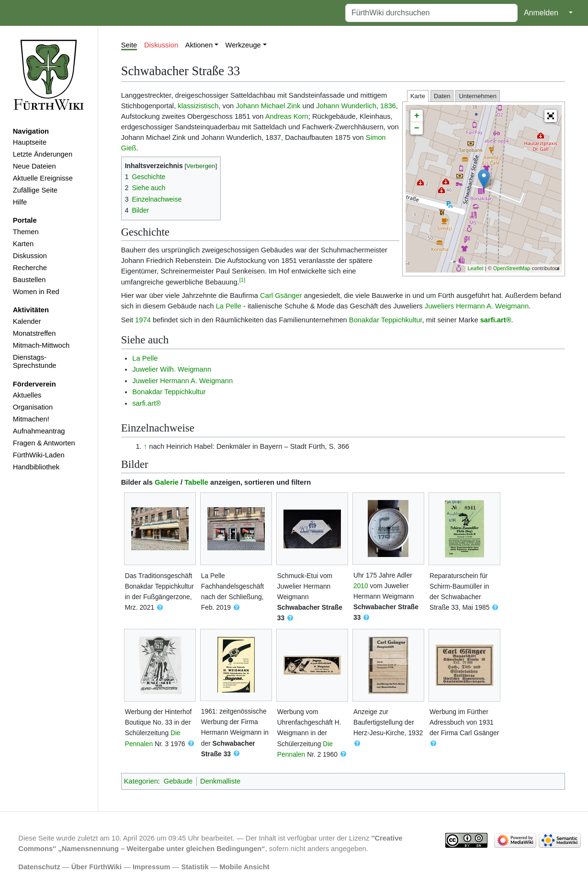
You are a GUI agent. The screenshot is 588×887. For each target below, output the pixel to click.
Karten (23, 244)
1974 (143, 320)
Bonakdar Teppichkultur (386, 320)
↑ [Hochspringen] (145, 446)
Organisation (33, 407)
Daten (442, 96)
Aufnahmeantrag (39, 431)
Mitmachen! (31, 419)
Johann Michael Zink (268, 106)
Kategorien (141, 781)
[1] (242, 280)
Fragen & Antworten (44, 443)
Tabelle (196, 482)
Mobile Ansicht (245, 867)
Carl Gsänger (281, 296)
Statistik (195, 867)
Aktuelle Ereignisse (43, 178)
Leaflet (476, 268)
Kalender (27, 321)
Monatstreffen (34, 333)
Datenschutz (39, 867)
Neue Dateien (34, 166)
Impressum (152, 867)
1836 (388, 106)
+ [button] (417, 116)
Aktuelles (27, 395)
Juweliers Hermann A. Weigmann (477, 306)
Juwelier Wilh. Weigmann (172, 369)
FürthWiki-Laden (39, 455)
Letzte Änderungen (43, 154)
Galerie (167, 482)
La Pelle (229, 306)
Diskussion (30, 256)
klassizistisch (198, 106)
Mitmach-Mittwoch (41, 345)
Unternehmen (477, 96)
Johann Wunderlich (346, 106)
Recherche (30, 268)
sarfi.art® (496, 320)
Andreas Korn (287, 116)
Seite (129, 45)
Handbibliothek (36, 467)
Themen (26, 232)
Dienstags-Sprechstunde (35, 362)
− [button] (417, 128)
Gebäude (178, 781)
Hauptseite (30, 142)
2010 (361, 586)
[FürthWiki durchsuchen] (431, 13)
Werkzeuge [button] (243, 45)
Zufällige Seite (35, 190)
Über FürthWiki (96, 867)
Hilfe (20, 202)
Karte (418, 96)
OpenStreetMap (512, 268)
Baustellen (29, 280)
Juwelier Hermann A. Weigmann (182, 381)
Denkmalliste (220, 781)
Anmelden (541, 13)
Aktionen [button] (199, 45)
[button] (551, 116)
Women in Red (36, 292)
